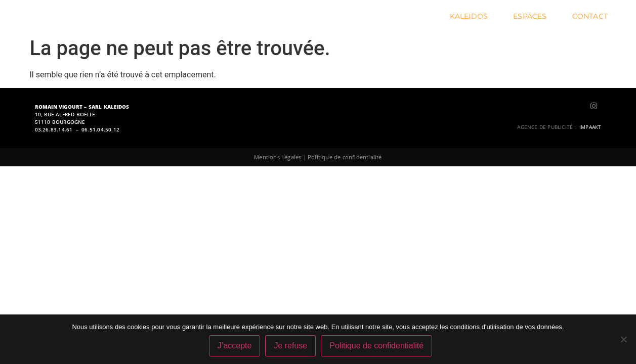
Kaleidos (472, 16)
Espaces (532, 16)
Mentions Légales (278, 157)
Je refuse (290, 346)
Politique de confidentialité (345, 157)
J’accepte (235, 346)
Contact (590, 16)
